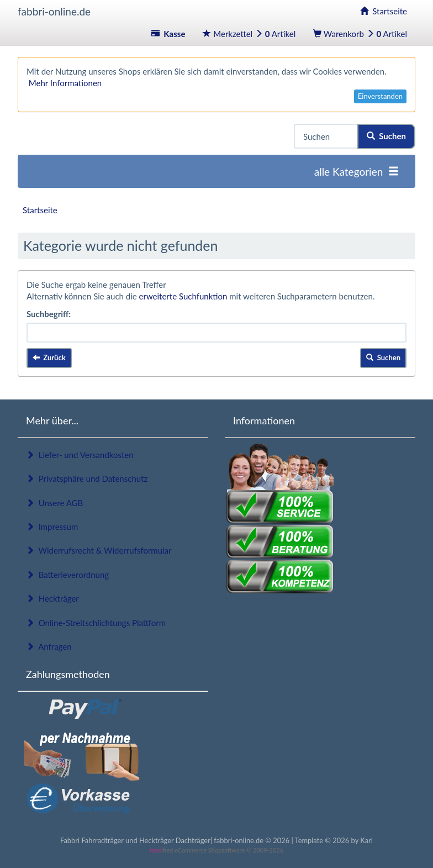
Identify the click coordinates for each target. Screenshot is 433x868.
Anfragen (49, 646)
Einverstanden (380, 96)
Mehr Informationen (65, 83)
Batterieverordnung (67, 575)
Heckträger (52, 598)
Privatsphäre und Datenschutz (87, 478)
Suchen (386, 136)
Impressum (52, 527)
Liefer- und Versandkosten (80, 455)
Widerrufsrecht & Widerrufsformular (99, 550)
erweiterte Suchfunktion (183, 296)
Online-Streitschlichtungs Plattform (96, 623)
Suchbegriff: (49, 314)
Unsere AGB (54, 503)
